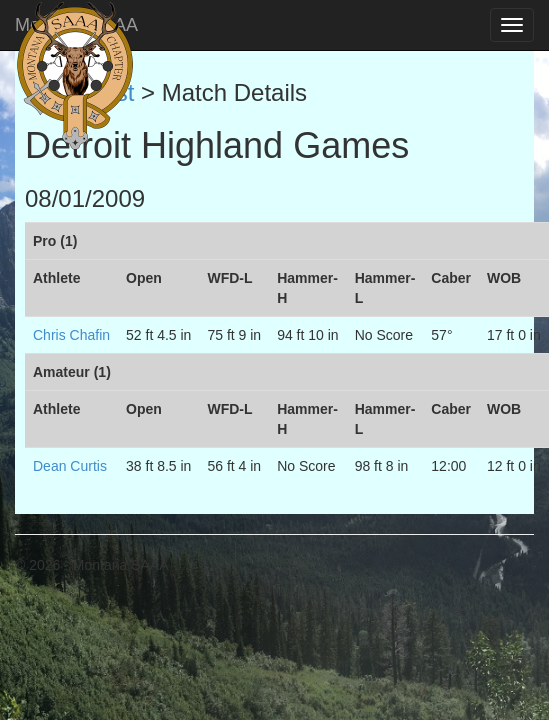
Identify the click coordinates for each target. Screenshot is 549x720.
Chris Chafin (71, 335)
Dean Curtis (70, 466)
